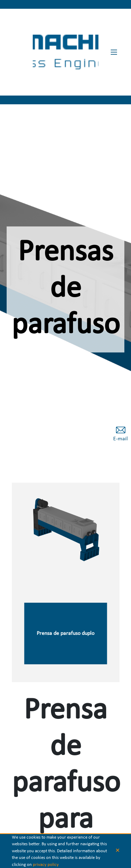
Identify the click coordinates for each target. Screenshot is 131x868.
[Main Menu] (114, 52)
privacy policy (46, 865)
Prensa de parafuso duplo (65, 635)
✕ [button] (118, 851)
